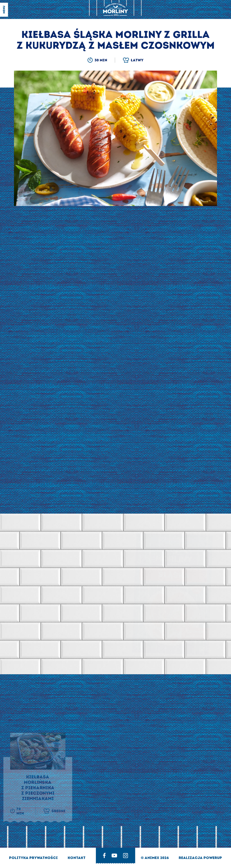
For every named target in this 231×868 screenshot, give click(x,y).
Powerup (213, 858)
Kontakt (77, 858)
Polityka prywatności (34, 858)
